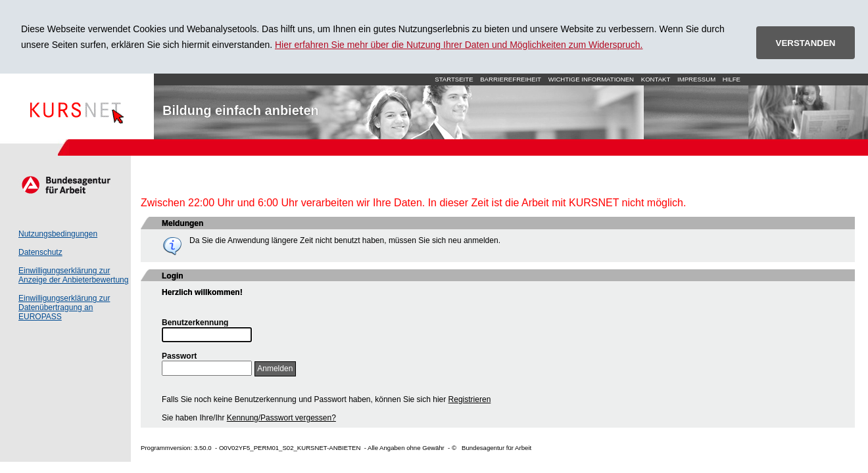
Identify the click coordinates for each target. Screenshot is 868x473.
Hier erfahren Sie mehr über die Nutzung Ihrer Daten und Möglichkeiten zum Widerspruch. (459, 45)
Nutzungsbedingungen (58, 234)
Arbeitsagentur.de (65, 185)
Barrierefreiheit (511, 79)
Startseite (77, 106)
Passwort (179, 356)
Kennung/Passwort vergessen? (281, 418)
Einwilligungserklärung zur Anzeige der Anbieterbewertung (73, 275)
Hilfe (732, 79)
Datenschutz (40, 252)
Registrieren (470, 399)
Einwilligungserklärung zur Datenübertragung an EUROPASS (64, 307)
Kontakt (656, 79)
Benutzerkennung (195, 323)
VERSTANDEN (806, 43)
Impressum (696, 79)
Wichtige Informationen (591, 79)
